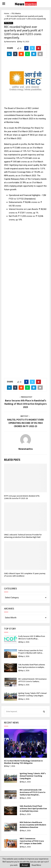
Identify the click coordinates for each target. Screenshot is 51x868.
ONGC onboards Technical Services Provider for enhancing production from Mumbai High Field (23, 536)
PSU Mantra (9, 23)
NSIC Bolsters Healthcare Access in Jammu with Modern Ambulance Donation (33, 825)
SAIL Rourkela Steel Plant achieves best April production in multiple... (32, 666)
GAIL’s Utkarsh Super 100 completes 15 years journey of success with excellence (25, 575)
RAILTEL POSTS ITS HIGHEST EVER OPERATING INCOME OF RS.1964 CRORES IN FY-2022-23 (26, 423)
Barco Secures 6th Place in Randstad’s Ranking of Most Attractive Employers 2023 (26, 404)
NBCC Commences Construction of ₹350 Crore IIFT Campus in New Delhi (32, 841)
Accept (25, 865)
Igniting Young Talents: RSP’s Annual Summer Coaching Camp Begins (32, 694)
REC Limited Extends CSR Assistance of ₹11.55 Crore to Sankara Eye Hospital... (33, 792)
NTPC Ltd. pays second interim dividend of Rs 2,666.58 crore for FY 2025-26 (22, 497)
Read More (36, 865)
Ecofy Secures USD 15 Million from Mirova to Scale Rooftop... (32, 637)
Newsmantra (11, 42)
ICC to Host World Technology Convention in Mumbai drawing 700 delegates (23, 762)
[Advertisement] (26, 298)
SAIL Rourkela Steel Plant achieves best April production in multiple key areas (33, 809)
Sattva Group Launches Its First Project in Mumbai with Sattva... (31, 652)
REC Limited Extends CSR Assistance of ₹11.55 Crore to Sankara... (32, 680)
